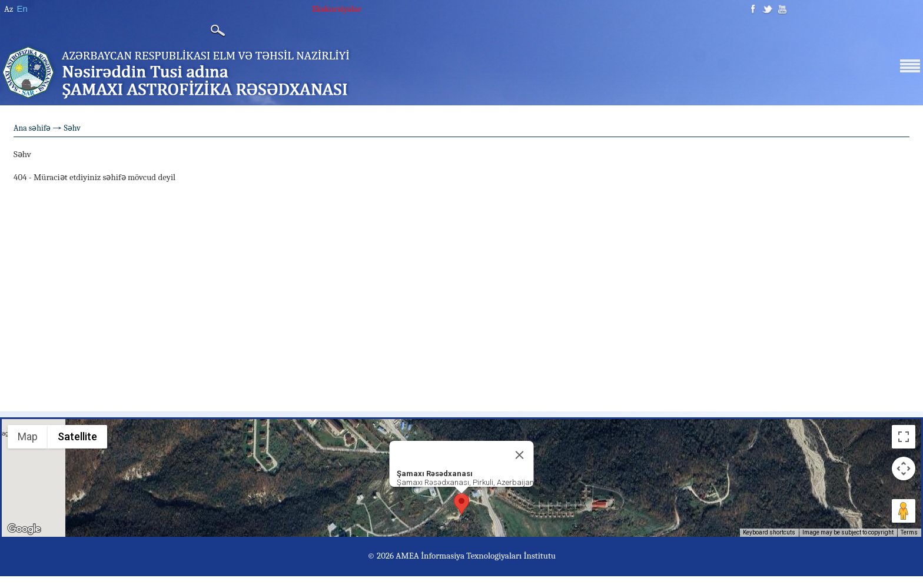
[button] (462, 504)
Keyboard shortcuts (769, 532)
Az (9, 9)
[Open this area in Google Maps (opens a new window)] (24, 529)
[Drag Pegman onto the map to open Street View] (904, 511)
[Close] (520, 455)
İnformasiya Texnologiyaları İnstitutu (488, 556)
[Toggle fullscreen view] (904, 437)
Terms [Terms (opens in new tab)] (909, 532)
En (22, 9)
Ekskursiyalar (337, 9)
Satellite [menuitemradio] (77, 436)
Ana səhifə (32, 128)
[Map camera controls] (904, 469)
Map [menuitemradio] (28, 436)
